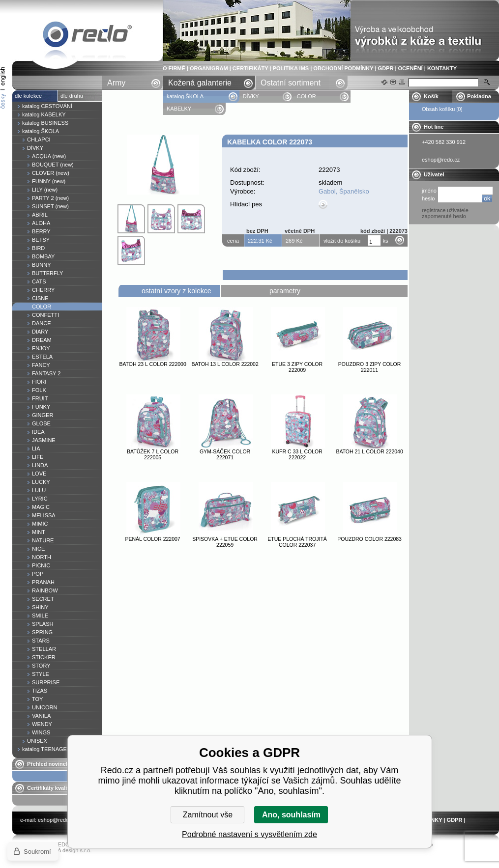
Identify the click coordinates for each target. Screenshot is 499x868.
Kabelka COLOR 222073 (88, 36)
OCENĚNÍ (411, 68)
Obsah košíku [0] (442, 109)
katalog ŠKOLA (186, 96)
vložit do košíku (342, 241)
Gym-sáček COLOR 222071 (225, 454)
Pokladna (479, 96)
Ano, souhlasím (291, 815)
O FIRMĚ (174, 68)
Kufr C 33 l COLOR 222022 (297, 454)
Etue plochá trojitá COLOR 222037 (297, 542)
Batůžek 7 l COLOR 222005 (153, 454)
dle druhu (72, 96)
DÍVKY (251, 96)
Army (116, 83)
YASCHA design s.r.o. (65, 850)
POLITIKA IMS (291, 68)
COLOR (307, 96)
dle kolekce (28, 96)
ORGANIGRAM (209, 68)
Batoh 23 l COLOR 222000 (152, 364)
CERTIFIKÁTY (250, 68)
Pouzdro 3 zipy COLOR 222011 (370, 367)
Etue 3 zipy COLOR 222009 (297, 367)
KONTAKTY (442, 68)
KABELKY (179, 109)
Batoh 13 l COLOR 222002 (225, 364)
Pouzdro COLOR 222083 (369, 539)
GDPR (386, 68)
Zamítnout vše (208, 815)
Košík (431, 96)
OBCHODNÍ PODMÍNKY (343, 68)
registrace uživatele (445, 210)
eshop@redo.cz (57, 820)
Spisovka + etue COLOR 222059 (225, 542)
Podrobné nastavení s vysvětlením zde (249, 834)
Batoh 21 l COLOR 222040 (369, 451)
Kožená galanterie (200, 83)
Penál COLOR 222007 (152, 539)
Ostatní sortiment (291, 83)
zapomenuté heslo (444, 216)
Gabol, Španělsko (344, 191)
